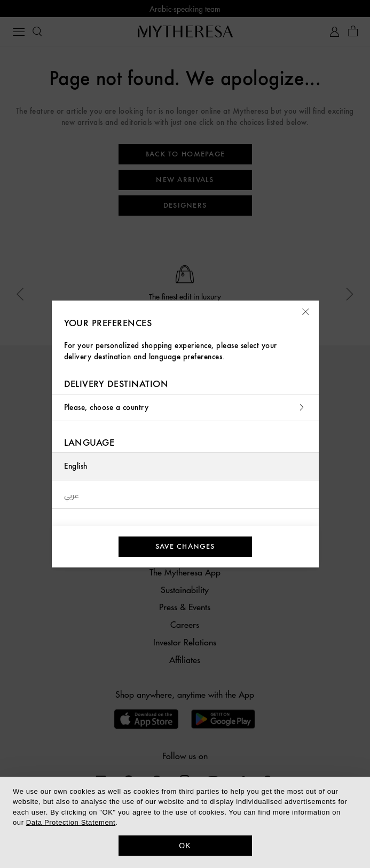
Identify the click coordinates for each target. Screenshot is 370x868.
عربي (72, 494)
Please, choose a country (185, 408)
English (76, 466)
